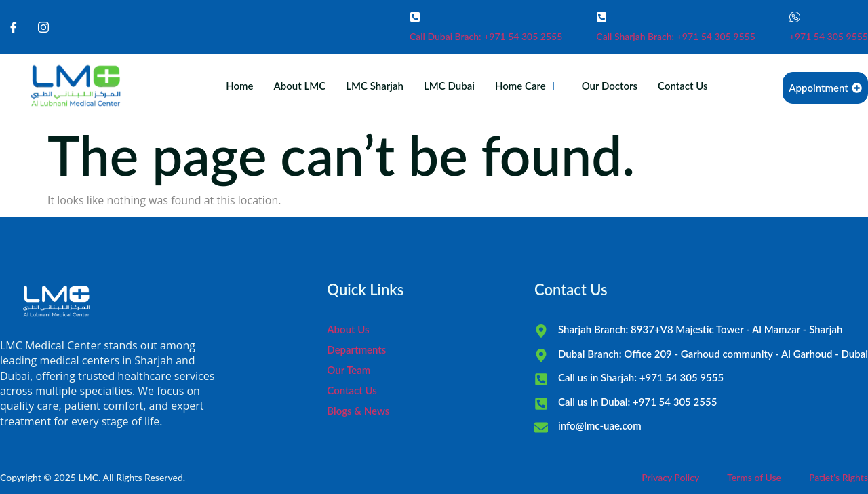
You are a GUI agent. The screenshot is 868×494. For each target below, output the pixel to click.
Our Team (349, 370)
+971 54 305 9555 (829, 36)
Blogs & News (358, 411)
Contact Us (683, 85)
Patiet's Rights (839, 477)
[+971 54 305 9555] (795, 17)
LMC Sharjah (375, 85)
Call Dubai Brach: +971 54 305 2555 (486, 36)
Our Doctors (610, 85)
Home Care (526, 85)
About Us (348, 329)
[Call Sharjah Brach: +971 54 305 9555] (601, 17)
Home (239, 85)
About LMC (300, 85)
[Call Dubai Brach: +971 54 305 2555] (415, 17)
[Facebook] (14, 27)
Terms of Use (754, 477)
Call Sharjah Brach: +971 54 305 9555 (676, 36)
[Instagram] (43, 27)
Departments (356, 349)
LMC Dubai (449, 85)
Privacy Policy (670, 477)
